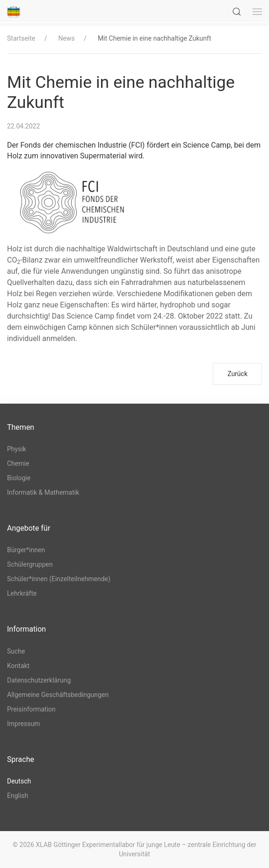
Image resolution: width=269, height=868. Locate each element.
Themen (21, 427)
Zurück (237, 374)
